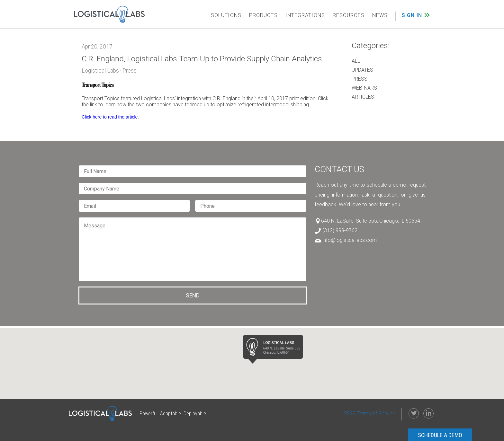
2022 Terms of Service (370, 414)
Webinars (364, 88)
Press (360, 79)
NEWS (380, 15)
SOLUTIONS (226, 15)
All (356, 61)
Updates (362, 70)
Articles (363, 97)
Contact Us (339, 169)
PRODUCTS (263, 15)
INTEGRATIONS (305, 15)
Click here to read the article (110, 117)
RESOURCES (349, 15)
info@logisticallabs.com (350, 240)
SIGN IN (412, 15)
